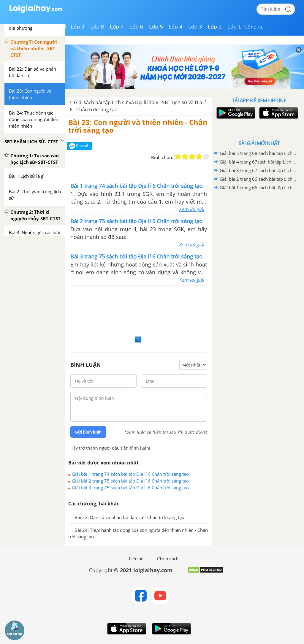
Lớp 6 (136, 27)
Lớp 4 (176, 27)
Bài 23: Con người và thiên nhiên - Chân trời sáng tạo (138, 126)
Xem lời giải (191, 209)
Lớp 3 (195, 27)
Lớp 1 (234, 27)
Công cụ (254, 27)
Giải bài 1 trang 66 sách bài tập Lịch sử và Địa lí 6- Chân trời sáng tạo (258, 188)
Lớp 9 (78, 27)
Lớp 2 (215, 27)
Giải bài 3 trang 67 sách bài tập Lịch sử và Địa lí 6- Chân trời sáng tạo (258, 170)
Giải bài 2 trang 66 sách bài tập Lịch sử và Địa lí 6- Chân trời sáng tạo (258, 179)
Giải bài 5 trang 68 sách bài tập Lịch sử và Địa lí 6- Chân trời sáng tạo (258, 153)
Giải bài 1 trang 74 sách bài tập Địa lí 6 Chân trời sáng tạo (130, 474)
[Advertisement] (139, 310)
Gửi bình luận (88, 432)
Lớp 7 (117, 27)
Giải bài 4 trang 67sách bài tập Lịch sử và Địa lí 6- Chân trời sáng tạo (258, 162)
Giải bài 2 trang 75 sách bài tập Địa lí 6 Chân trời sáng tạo (130, 481)
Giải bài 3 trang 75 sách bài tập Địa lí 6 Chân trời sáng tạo (130, 488)
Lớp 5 (156, 27)
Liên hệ (136, 559)
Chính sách (168, 559)
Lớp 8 (97, 27)
